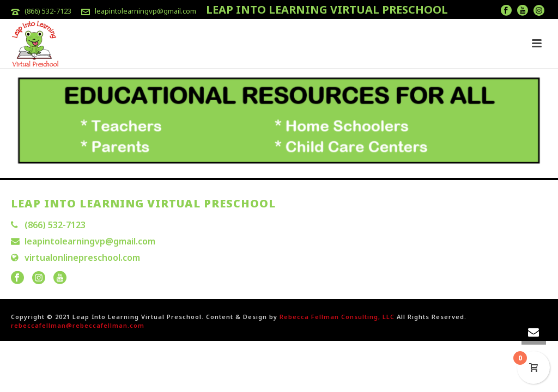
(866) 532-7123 (48, 11)
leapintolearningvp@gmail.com (145, 11)
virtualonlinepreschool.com (82, 258)
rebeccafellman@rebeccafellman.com (78, 325)
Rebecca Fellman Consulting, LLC (337, 317)
